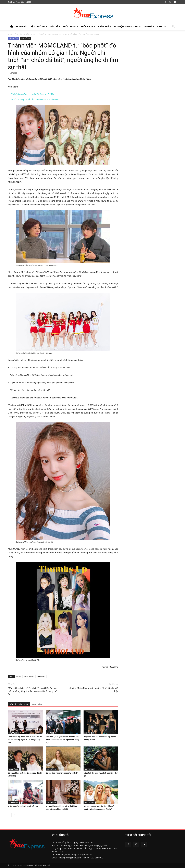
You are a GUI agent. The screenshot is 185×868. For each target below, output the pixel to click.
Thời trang (70, 26)
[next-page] (14, 815)
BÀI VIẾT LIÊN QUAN (19, 704)
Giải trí (55, 26)
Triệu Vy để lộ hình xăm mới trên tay (23, 806)
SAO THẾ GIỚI (39, 34)
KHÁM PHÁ (105, 26)
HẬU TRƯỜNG (39, 26)
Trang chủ (12, 34)
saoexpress (41, 676)
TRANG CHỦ (18, 27)
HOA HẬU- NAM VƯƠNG (127, 26)
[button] (174, 27)
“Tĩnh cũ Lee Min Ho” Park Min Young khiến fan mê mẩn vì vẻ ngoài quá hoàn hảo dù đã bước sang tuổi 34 (33, 691)
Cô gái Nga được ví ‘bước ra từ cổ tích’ (62, 773)
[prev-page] (10, 815)
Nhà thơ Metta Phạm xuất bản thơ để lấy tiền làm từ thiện (94, 690)
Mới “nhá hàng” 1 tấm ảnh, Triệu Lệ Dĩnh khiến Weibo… (36, 100)
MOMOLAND (29, 676)
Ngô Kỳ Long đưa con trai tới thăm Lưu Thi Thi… (33, 94)
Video (162, 26)
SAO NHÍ (149, 26)
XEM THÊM (37, 704)
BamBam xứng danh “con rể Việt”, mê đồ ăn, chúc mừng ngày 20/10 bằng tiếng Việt (25, 740)
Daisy (19, 676)
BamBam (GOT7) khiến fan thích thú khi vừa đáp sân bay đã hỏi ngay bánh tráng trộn (63, 740)
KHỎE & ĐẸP (88, 26)
